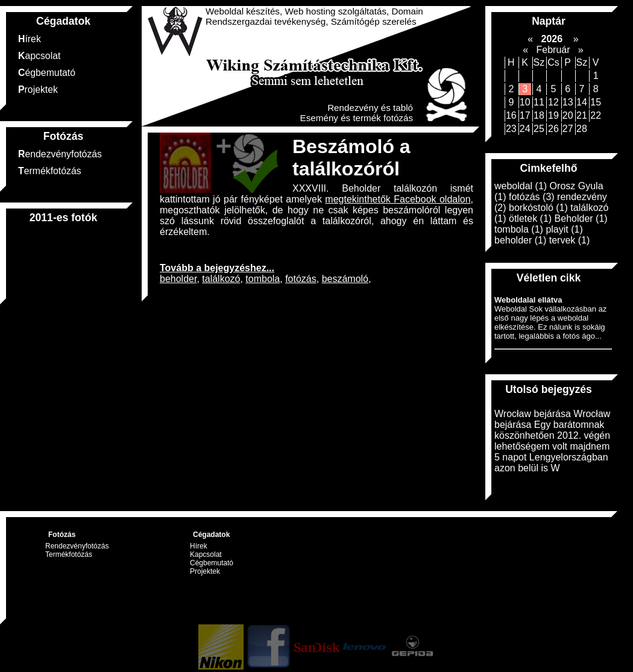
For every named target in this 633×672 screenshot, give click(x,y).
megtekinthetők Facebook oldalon (398, 199)
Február (553, 50)
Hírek (30, 39)
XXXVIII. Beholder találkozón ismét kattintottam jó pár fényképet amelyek (316, 194)
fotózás (301, 279)
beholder (178, 279)
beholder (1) (520, 240)
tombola (263, 279)
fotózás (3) (532, 197)
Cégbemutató (47, 73)
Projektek (38, 89)
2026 (552, 39)
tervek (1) (570, 240)
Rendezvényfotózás (60, 154)
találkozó (221, 279)
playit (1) (564, 229)
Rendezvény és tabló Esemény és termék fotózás (357, 113)
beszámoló (345, 279)
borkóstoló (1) (538, 208)
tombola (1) (519, 229)
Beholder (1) (581, 218)
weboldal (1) (521, 186)
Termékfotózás (50, 171)
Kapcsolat (39, 56)
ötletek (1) (530, 218)
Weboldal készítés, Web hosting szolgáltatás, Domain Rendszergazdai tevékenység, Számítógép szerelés (314, 16)
